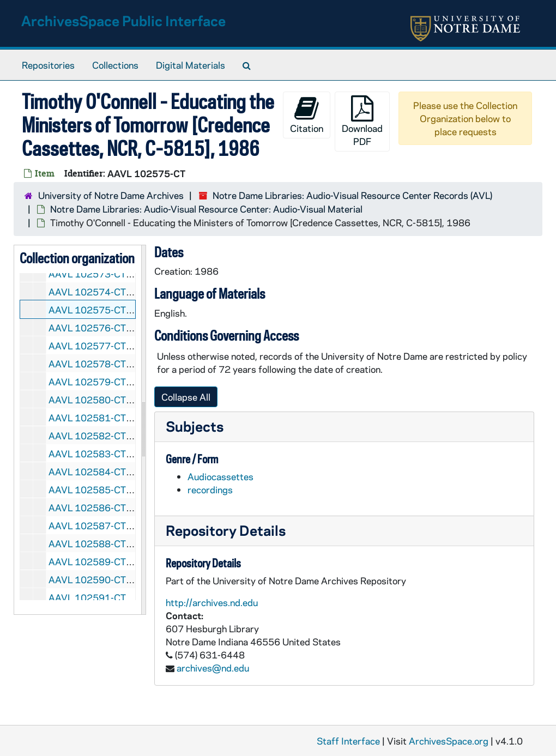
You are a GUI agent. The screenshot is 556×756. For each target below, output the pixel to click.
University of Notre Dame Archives (111, 195)
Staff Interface (348, 741)
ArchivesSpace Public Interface (123, 20)
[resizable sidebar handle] (143, 430)
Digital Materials (191, 65)
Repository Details (226, 530)
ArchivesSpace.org (449, 741)
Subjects (195, 426)
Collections (115, 65)
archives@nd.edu (213, 668)
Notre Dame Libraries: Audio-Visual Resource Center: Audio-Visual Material (206, 209)
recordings (210, 489)
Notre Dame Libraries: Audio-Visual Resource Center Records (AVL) (352, 195)
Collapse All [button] (186, 397)
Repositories (48, 65)
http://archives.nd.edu (212, 602)
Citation (307, 115)
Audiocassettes (220, 476)
